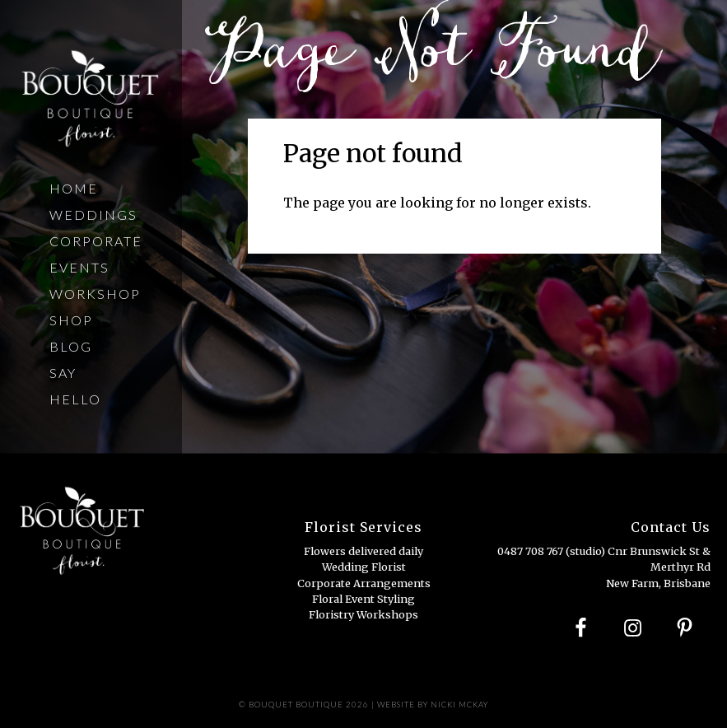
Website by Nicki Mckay (433, 705)
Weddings (93, 215)
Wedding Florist (364, 567)
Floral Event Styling (363, 599)
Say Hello (75, 386)
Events (79, 267)
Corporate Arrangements (364, 583)
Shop (71, 320)
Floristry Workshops (363, 614)
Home (74, 188)
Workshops (100, 294)
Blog (71, 346)
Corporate (96, 241)
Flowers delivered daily (363, 551)
